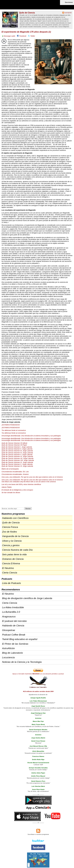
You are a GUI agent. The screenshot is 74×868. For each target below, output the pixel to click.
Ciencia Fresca (10, 527)
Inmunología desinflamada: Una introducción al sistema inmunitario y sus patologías (31, 436)
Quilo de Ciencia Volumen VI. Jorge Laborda (17, 456)
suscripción (68, 13)
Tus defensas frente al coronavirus (14, 430)
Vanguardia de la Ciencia (15, 536)
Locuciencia (8, 657)
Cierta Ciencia (10, 573)
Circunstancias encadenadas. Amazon (15, 474)
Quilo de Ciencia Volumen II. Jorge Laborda (17, 449)
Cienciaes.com (16, 6)
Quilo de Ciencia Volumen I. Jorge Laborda (17, 447)
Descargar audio (9, 36)
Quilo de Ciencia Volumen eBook (14, 443)
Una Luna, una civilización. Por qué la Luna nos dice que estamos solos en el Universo (32, 477)
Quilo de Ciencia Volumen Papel (14, 445)
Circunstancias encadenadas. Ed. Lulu (15, 472)
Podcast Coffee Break (14, 635)
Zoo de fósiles (9, 532)
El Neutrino (8, 568)
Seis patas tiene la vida (14, 554)
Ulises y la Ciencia (12, 541)
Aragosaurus (9, 617)
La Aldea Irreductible (13, 607)
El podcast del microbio (14, 621)
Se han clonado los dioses (11, 493)
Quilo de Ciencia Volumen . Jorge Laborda (17, 451)
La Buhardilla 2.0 (11, 612)
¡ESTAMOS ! (11, 425)
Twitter (33, 36)
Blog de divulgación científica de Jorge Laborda (27, 598)
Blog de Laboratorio (12, 653)
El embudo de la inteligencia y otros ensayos (17, 490)
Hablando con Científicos (15, 518)
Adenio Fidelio (7, 487)
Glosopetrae (9, 630)
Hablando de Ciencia (13, 626)
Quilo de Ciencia (27, 13)
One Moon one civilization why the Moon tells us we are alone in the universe (29, 482)
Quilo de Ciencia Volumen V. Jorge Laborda (17, 455)
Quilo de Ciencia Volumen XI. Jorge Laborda (17, 466)
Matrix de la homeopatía (10, 469)
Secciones (69, 2)
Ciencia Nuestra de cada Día (17, 550)
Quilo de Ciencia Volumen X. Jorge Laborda (17, 464)
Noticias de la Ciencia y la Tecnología (22, 662)
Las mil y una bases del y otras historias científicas (21, 484)
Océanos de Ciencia (13, 559)
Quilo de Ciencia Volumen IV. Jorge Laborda (17, 453)
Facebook (23, 36)
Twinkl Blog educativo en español (20, 639)
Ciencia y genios (11, 545)
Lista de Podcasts (11, 583)
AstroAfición (8, 648)
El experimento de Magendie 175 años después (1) (26, 32)
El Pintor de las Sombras (15, 644)
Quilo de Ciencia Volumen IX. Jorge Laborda (17, 462)
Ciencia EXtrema (11, 563)
